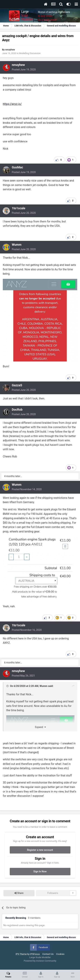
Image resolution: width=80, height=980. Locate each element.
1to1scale (19, 208)
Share (19, 893)
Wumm (17, 245)
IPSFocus (35, 954)
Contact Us (48, 954)
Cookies (60, 954)
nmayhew (10, 50)
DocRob (17, 410)
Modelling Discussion (30, 53)
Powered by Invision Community (40, 961)
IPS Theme (21, 954)
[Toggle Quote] (8, 686)
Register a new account (40, 850)
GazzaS (17, 385)
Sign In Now (40, 871)
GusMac (17, 167)
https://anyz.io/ (12, 104)
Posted (24, 70)
